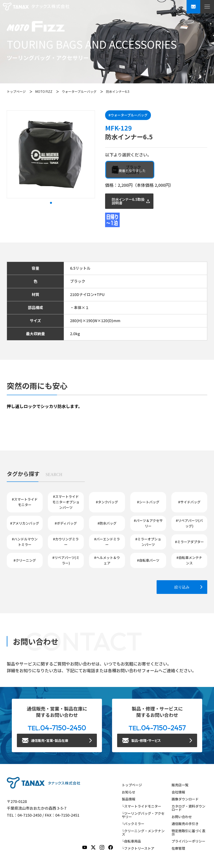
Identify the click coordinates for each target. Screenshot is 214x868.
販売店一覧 (180, 785)
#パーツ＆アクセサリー (148, 523)
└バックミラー (133, 824)
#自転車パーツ (148, 560)
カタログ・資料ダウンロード (188, 808)
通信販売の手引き (185, 824)
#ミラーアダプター (189, 542)
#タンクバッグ (107, 502)
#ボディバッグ (66, 523)
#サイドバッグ (189, 502)
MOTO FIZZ (44, 91)
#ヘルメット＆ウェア (107, 560)
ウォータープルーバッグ (79, 91)
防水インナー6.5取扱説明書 (128, 201)
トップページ (16, 91)
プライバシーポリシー (188, 841)
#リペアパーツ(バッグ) (189, 523)
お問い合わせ (182, 817)
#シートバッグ (148, 502)
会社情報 (178, 792)
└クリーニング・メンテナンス (143, 832)
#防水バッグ (107, 523)
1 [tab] (51, 203)
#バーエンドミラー (107, 542)
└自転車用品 (131, 841)
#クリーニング (25, 560)
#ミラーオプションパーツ (148, 542)
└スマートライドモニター (142, 806)
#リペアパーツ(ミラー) (66, 560)
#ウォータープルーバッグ (128, 115)
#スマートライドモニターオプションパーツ (66, 502)
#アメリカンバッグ (25, 523)
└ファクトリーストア (138, 848)
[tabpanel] (51, 154)
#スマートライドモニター (25, 502)
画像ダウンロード (185, 799)
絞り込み (182, 587)
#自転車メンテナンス (189, 560)
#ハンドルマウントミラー (25, 542)
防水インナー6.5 (118, 91)
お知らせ (129, 792)
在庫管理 (178, 848)
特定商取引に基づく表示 (188, 832)
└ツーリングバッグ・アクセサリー (143, 815)
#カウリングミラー (66, 542)
